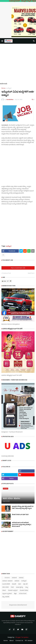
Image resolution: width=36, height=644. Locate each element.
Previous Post (7, 273)
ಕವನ (20, 584)
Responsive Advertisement (18, 605)
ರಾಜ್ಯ (27, 587)
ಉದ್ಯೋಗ (9, 88)
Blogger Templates (22, 637)
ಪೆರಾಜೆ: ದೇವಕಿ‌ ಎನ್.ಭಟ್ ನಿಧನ (20, 515)
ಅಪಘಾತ (14, 578)
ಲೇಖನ (4, 590)
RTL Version (29, 641)
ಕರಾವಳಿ (14, 584)
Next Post (31, 273)
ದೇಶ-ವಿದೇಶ (5, 587)
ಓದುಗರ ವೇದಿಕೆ (6, 584)
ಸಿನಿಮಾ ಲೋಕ (23, 593)
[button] (2, 41)
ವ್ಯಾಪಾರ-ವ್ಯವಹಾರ (7, 593)
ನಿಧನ (12, 587)
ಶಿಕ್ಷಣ (15, 593)
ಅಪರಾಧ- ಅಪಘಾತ (7, 581)
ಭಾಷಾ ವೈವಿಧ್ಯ (20, 587)
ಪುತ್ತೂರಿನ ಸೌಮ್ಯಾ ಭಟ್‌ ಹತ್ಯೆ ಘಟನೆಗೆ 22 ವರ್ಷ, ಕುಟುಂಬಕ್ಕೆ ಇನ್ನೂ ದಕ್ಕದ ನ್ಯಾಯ (23, 507)
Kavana (7, 578)
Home (3, 88)
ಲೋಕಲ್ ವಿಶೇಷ (24, 590)
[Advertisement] (18, 65)
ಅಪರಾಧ (21, 578)
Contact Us (19, 641)
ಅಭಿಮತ (17, 581)
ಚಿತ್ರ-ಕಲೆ (25, 584)
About (12, 641)
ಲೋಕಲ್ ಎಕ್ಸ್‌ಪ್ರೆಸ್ (13, 590)
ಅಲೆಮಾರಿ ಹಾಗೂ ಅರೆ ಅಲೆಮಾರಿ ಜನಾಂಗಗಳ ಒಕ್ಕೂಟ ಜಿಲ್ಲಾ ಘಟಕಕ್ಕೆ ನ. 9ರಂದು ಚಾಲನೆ (22, 525)
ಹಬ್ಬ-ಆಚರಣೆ (6, 597)
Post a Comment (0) (18, 268)
